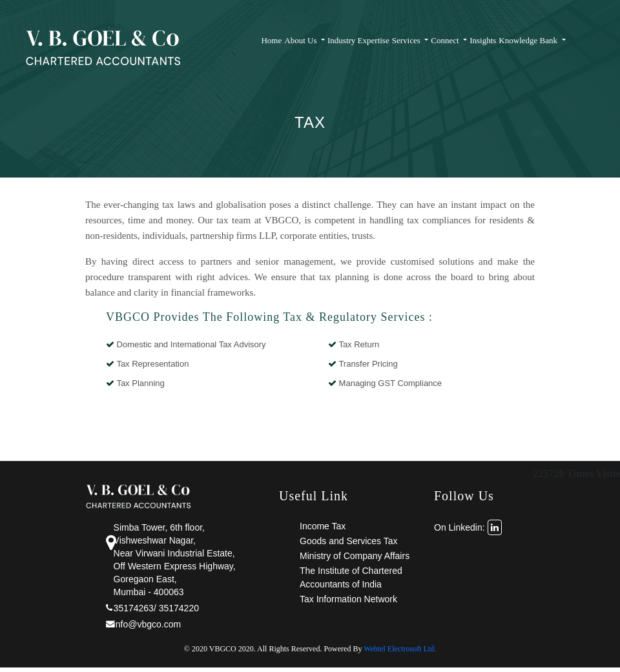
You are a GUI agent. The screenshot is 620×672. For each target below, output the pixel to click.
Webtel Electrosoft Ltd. (400, 649)
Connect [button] (446, 40)
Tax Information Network (348, 599)
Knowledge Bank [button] (529, 40)
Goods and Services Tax (349, 541)
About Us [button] (301, 40)
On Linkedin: (468, 527)
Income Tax (323, 526)
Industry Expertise (358, 40)
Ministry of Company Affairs (355, 556)
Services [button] (407, 40)
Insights (483, 40)
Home (271, 40)
